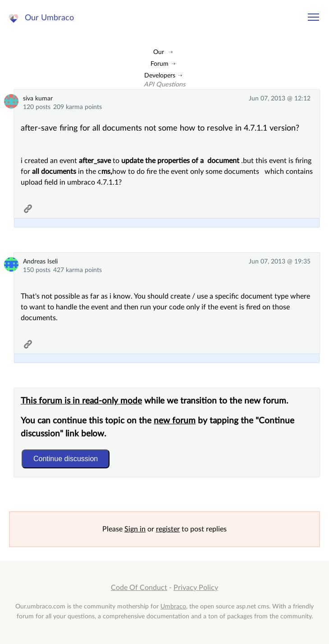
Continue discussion (66, 459)
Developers (160, 75)
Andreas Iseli (40, 261)
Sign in (135, 529)
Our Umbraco (49, 18)
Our (159, 52)
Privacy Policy (196, 588)
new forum (175, 421)
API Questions (164, 84)
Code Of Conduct (139, 588)
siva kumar (38, 98)
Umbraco (173, 606)
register (168, 529)
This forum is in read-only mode (81, 401)
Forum (160, 64)
